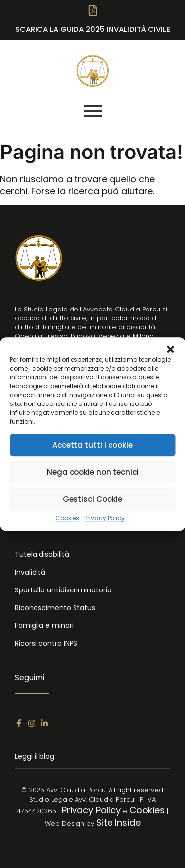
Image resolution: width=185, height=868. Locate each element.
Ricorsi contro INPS (46, 643)
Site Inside (118, 822)
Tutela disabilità (42, 554)
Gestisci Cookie (92, 499)
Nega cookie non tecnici (93, 472)
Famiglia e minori (44, 625)
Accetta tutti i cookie (92, 445)
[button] (170, 349)
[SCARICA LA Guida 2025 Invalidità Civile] (93, 13)
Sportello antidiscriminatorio (63, 590)
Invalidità (30, 572)
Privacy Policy (105, 518)
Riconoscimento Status (55, 608)
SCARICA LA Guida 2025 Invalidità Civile (93, 29)
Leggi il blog (35, 756)
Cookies (67, 518)
